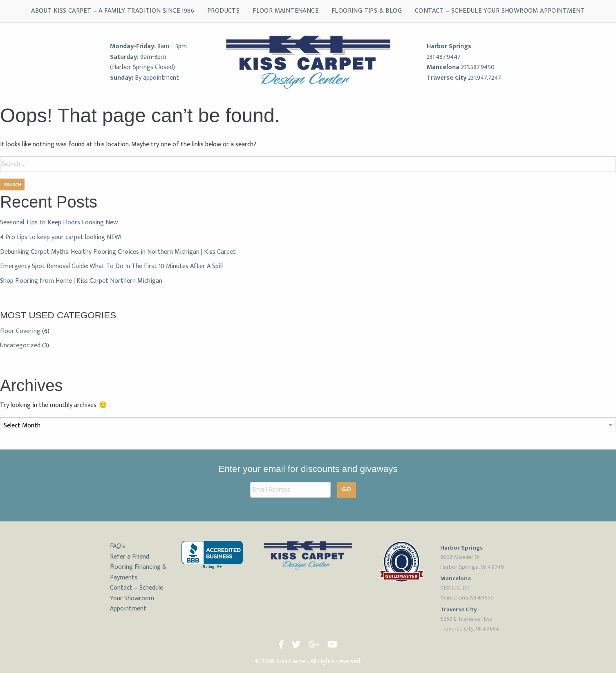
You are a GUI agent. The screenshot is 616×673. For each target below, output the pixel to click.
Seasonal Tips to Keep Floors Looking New (59, 222)
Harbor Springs (449, 46)
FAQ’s (118, 546)
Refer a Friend (130, 557)
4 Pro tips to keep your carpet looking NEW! (61, 237)
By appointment (157, 78)
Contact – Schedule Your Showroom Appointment (500, 11)
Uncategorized (20, 345)
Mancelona (443, 67)
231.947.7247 (485, 78)
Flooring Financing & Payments (138, 572)
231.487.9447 (444, 57)
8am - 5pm (172, 46)
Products (223, 11)
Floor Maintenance (286, 11)
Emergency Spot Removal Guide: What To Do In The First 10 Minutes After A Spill (111, 266)
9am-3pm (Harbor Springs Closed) (142, 62)
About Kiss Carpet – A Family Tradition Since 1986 (113, 11)
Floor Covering (20, 331)
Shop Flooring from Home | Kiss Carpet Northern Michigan (81, 281)
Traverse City (447, 78)
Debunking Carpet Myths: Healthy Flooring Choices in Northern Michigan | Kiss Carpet (118, 252)
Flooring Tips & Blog (367, 11)
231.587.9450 (478, 67)
